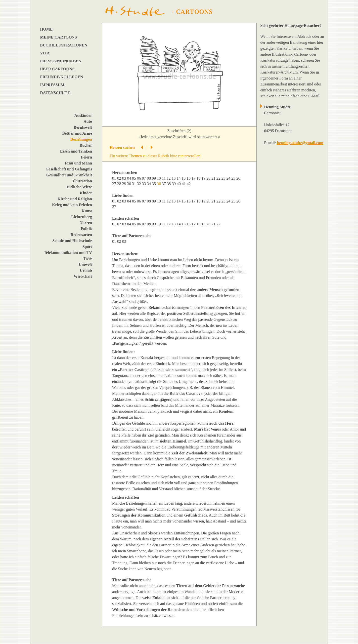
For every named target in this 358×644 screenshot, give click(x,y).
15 (184, 178)
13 (174, 178)
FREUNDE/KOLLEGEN (62, 77)
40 (179, 184)
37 (164, 184)
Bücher (86, 145)
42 (189, 184)
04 (130, 178)
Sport (87, 247)
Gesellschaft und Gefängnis (69, 169)
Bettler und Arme (77, 133)
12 (169, 178)
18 (199, 178)
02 (120, 178)
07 (144, 178)
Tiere (88, 259)
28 (120, 184)
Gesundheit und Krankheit (69, 175)
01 (115, 178)
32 (139, 184)
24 (229, 178)
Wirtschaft (83, 276)
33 (144, 184)
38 (169, 184)
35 (154, 184)
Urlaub (86, 270)
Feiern (87, 157)
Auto (88, 121)
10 (159, 178)
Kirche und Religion (75, 199)
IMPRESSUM (52, 85)
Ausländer (83, 115)
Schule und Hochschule (72, 241)
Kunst (87, 211)
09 (154, 178)
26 (239, 178)
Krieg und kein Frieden (72, 205)
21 (214, 178)
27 (115, 184)
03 (125, 178)
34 (149, 184)
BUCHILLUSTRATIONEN (64, 45)
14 (179, 178)
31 (134, 184)
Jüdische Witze (79, 187)
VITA (45, 53)
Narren (86, 223)
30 (130, 184)
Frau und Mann (78, 163)
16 (189, 178)
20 (209, 178)
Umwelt (85, 264)
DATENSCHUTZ (55, 93)
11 (164, 178)
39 (174, 184)
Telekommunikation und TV (68, 253)
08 (149, 178)
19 (204, 178)
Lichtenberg (82, 217)
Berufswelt (83, 127)
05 (134, 178)
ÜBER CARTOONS (57, 69)
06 (139, 178)
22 (219, 178)
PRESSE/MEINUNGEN (61, 61)
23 (224, 178)
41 (184, 184)
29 (125, 184)
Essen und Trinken (76, 151)
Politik (86, 229)
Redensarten (81, 235)
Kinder (86, 193)
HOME (46, 29)
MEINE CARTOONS (58, 37)
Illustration (82, 181)
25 (234, 178)
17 (194, 178)
